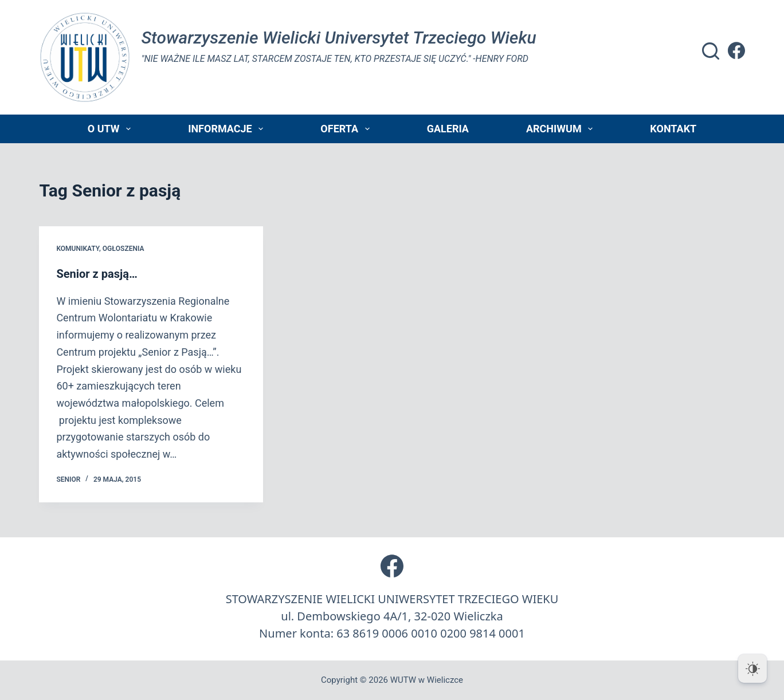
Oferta (347, 129)
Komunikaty (77, 249)
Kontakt (673, 129)
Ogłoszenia (124, 249)
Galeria (448, 129)
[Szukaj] (711, 51)
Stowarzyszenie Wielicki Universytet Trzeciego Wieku (338, 38)
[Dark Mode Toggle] (752, 668)
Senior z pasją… (97, 274)
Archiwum (562, 129)
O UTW (111, 129)
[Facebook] (736, 50)
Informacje (228, 129)
